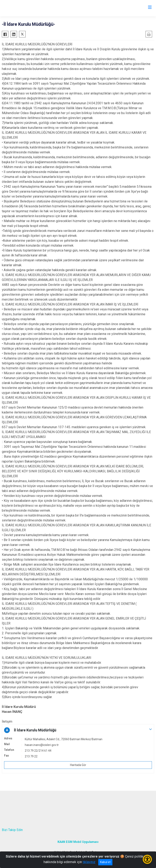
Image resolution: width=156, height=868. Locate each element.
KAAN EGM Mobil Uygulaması (78, 842)
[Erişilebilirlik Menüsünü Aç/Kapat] (147, 859)
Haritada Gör (78, 765)
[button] (78, 730)
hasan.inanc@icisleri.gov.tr (42, 745)
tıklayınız (89, 862)
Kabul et (105, 862)
